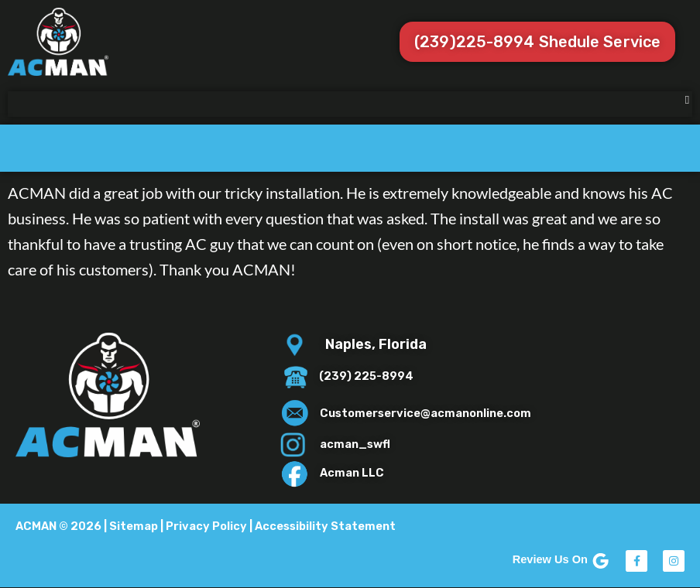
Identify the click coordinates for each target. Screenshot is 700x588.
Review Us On (561, 559)
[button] (687, 100)
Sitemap (134, 526)
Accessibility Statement (325, 526)
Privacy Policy (206, 526)
